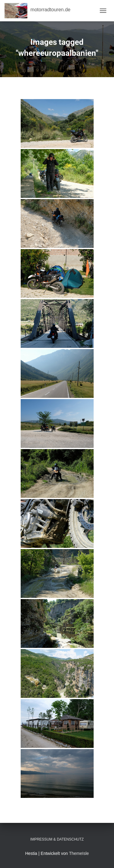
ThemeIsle (79, 853)
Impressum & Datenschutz (57, 839)
